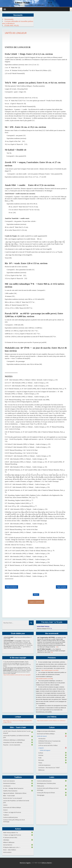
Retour (36, 595)
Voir (57, 647)
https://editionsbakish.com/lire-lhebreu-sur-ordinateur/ (51, 721)
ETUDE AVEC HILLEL (12, 25)
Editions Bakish (47, 863)
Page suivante (62, 587)
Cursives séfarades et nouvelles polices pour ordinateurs (18, 22)
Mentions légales (25, 863)
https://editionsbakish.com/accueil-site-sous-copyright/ (17, 675)
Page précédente (11, 587)
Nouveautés (9, 19)
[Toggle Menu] (5, 9)
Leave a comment (36, 602)
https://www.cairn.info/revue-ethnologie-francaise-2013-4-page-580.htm (18, 721)
